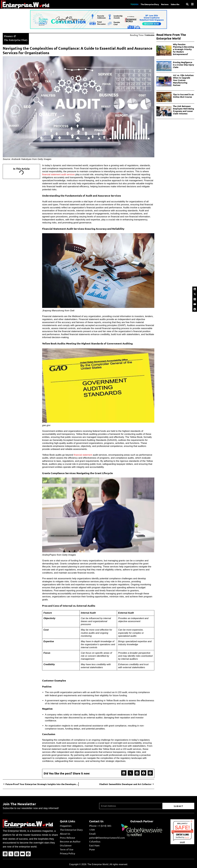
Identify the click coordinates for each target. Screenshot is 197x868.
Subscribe (175, 4)
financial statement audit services (59, 174)
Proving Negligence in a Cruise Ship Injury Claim (183, 65)
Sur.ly (187, 837)
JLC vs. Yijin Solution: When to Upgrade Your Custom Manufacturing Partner (183, 80)
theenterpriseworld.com (182, 831)
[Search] (187, 4)
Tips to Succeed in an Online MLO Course (183, 96)
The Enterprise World (98, 864)
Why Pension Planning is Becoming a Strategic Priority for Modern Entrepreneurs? (183, 49)
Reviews (163, 4)
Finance (9, 36)
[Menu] (192, 4)
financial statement (83, 455)
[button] (124, 773)
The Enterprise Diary (146, 4)
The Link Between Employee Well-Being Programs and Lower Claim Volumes (183, 110)
